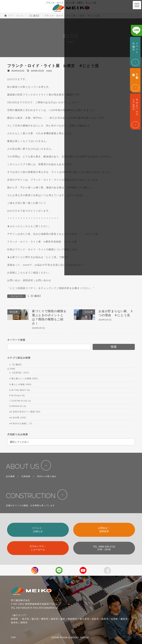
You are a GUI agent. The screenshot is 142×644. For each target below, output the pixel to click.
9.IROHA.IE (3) (18, 406)
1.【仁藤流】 (35, 296)
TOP (13, 638)
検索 (114, 347)
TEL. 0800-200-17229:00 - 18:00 (104, 548)
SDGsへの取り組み (47, 476)
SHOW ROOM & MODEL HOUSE (70, 638)
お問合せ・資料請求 (104, 530)
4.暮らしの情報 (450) (20, 384)
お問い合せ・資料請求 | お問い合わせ (29, 280)
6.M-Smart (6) (17, 395)
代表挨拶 (26, 476)
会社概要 (10, 476)
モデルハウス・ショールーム (38, 548)
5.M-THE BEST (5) (20, 390)
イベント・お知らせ (38, 530)
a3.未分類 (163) (18, 418)
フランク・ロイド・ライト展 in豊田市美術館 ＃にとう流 (42, 242)
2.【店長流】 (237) (19, 373)
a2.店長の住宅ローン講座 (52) (25, 412)
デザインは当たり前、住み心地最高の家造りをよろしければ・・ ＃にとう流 (53, 234)
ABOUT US (22, 466)
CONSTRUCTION (31, 496)
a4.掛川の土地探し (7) (21, 423)
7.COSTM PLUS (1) (20, 401)
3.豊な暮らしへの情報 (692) (24, 378)
